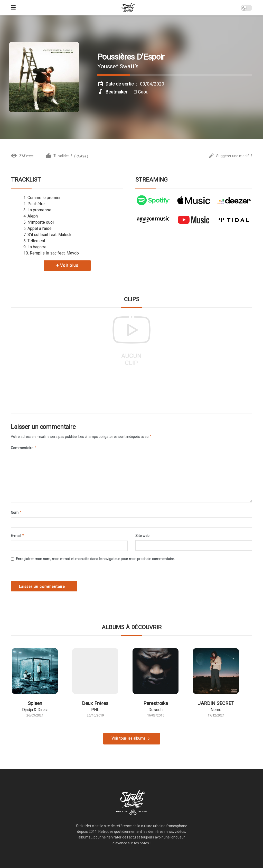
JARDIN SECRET (216, 703)
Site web (142, 536)
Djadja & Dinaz (35, 710)
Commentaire (24, 448)
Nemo (216, 710)
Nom (16, 513)
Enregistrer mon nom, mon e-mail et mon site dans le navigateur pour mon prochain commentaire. (95, 559)
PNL (95, 710)
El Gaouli (142, 92)
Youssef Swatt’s (118, 66)
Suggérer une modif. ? (230, 156)
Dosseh (156, 710)
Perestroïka (156, 703)
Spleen (35, 703)
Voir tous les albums (128, 738)
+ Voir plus (67, 265)
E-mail (18, 536)
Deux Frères (95, 703)
